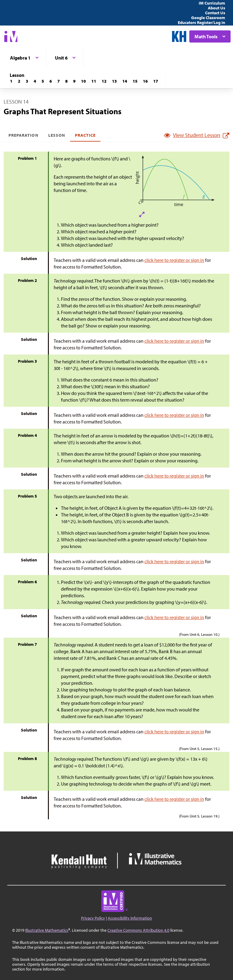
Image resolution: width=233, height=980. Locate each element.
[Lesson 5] (43, 81)
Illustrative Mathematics (47, 930)
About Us (216, 8)
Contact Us (215, 13)
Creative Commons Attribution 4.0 (138, 930)
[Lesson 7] (59, 81)
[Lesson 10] (83, 81)
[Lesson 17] (156, 81)
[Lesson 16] (145, 81)
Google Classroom (208, 18)
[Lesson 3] (27, 81)
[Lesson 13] (114, 81)
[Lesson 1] (11, 81)
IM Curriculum (212, 3)
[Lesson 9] (74, 81)
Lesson (57, 135)
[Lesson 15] (135, 81)
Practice (85, 135)
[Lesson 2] (19, 81)
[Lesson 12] (104, 81)
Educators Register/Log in (201, 22)
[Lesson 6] (51, 81)
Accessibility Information (130, 918)
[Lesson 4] (35, 81)
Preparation (24, 135)
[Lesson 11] (94, 81)
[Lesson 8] (66, 81)
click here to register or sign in (174, 260)
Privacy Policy (93, 918)
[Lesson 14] (125, 81)
